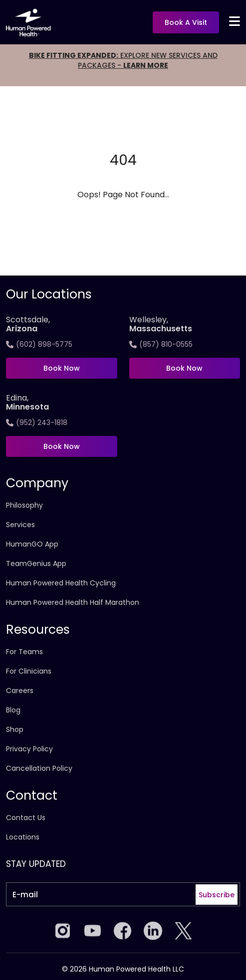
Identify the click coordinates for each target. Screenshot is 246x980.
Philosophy (24, 505)
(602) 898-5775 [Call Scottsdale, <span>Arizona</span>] (39, 344)
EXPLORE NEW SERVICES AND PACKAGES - (123, 60)
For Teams (24, 652)
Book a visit (186, 22)
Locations (23, 837)
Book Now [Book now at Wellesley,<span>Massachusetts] (184, 368)
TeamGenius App (36, 563)
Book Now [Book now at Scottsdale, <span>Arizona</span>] (62, 368)
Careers (20, 691)
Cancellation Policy (39, 768)
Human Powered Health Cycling (61, 583)
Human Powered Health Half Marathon (73, 602)
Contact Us (26, 818)
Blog (13, 710)
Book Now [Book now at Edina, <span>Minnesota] (62, 446)
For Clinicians (29, 671)
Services (20, 525)
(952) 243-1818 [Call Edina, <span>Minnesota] (37, 422)
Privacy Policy (29, 749)
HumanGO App (32, 544)
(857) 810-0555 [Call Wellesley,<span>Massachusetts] (161, 344)
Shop (15, 729)
